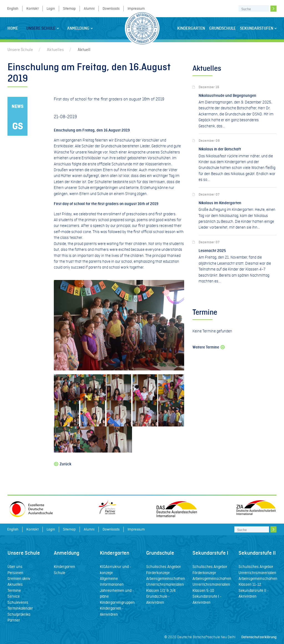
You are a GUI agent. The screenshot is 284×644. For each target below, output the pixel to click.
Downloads (111, 8)
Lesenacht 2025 (212, 251)
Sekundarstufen (258, 28)
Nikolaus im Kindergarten (220, 203)
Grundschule (222, 28)
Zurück (63, 464)
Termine (14, 590)
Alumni (89, 8)
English (13, 8)
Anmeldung (80, 28)
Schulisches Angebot (163, 567)
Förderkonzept (158, 573)
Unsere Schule (43, 28)
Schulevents (18, 602)
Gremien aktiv (19, 579)
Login (51, 8)
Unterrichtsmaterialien (165, 584)
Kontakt (32, 8)
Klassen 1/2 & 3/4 (161, 590)
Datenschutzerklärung (259, 637)
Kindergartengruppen (117, 602)
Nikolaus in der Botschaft (220, 149)
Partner (14, 620)
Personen (15, 573)
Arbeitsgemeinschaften (166, 579)
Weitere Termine (209, 347)
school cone (81, 232)
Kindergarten (191, 28)
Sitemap (69, 8)
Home (13, 28)
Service (14, 596)
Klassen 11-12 (250, 584)
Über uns (15, 567)
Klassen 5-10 (203, 590)
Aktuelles (55, 50)
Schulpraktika (19, 614)
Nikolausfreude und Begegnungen (227, 96)
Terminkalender (20, 608)
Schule (59, 573)
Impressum (136, 8)
